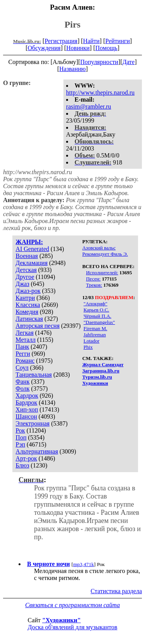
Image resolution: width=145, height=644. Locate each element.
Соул (22, 368)
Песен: (93, 279)
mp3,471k (84, 564)
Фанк (22, 382)
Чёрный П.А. (97, 316)
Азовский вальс (99, 248)
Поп (21, 437)
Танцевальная (34, 375)
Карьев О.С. (96, 310)
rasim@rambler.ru (89, 106)
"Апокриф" (96, 304)
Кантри (25, 298)
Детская (26, 270)
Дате (129, 62)
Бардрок (26, 402)
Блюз (22, 465)
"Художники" (61, 620)
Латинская (29, 319)
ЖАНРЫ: (29, 242)
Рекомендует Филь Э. (105, 254)
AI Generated (32, 249)
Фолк (22, 389)
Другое (25, 277)
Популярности (99, 62)
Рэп (20, 444)
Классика (28, 305)
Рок (20, 430)
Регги (23, 354)
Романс (25, 361)
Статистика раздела (116, 591)
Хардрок (27, 396)
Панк (22, 347)
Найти (91, 41)
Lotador (91, 341)
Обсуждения (44, 48)
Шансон (26, 416)
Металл (26, 340)
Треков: (94, 285)
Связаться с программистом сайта (72, 605)
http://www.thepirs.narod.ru (100, 93)
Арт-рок (26, 458)
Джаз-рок (28, 291)
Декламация (32, 263)
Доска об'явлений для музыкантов (73, 627)
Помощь (107, 48)
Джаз (22, 284)
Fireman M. (95, 328)
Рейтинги (118, 41)
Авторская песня (38, 326)
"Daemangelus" (99, 322)
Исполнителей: (102, 273)
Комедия (27, 312)
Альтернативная (37, 451)
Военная (27, 256)
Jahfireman (95, 335)
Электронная (32, 423)
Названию (72, 69)
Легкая (24, 333)
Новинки (78, 48)
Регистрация (61, 41)
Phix (88, 347)
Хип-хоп (27, 409)
